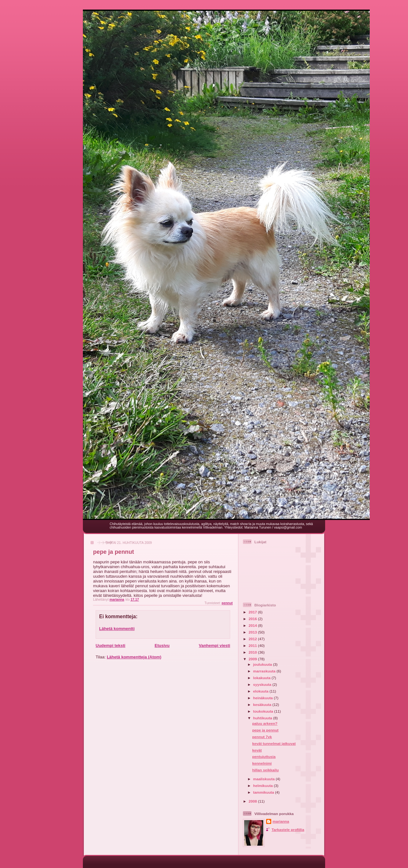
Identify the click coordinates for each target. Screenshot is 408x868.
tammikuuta (264, 792)
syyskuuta (263, 684)
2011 (253, 645)
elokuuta (261, 691)
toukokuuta (264, 711)
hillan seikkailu (265, 770)
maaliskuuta (264, 779)
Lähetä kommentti (117, 629)
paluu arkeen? (265, 723)
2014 (253, 625)
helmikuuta (263, 786)
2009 (253, 659)
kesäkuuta (263, 705)
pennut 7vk (262, 737)
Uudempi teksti (110, 645)
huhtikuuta (263, 718)
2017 (253, 612)
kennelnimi (262, 763)
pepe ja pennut (265, 730)
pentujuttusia (264, 757)
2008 (253, 801)
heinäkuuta (263, 698)
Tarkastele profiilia (288, 830)
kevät (257, 750)
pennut (227, 603)
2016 (253, 619)
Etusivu (162, 645)
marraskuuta (265, 671)
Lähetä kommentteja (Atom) (134, 657)
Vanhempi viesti (215, 645)
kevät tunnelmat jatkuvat (274, 743)
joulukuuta (263, 664)
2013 (253, 632)
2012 (253, 639)
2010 (253, 652)
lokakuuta (262, 678)
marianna (281, 821)
